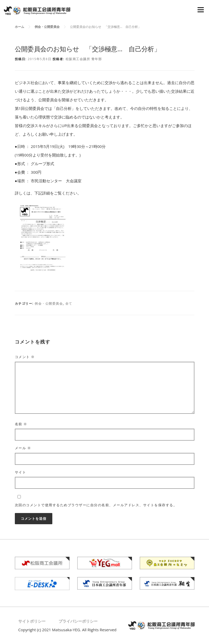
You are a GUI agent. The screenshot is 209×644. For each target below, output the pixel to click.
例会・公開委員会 (49, 304)
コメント (25, 357)
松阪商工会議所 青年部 (84, 59)
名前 (21, 424)
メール (23, 448)
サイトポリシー (32, 621)
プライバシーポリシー (78, 621)
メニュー (201, 10)
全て (69, 304)
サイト (21, 472)
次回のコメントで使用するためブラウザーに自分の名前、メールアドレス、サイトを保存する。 (96, 505)
